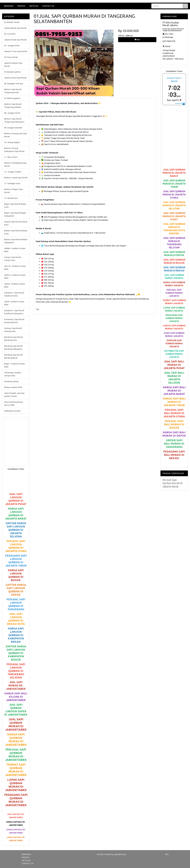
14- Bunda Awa (11, 198)
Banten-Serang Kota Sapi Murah (16, 135)
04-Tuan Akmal (11, 57)
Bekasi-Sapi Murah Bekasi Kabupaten (16, 241)
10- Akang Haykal (12, 142)
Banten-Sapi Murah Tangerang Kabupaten (14, 120)
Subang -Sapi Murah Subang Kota (13, 330)
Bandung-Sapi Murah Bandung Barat (13, 356)
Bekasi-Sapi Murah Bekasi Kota (16, 232)
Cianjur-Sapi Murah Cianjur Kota (13, 259)
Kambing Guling (11, 381)
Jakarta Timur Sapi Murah (16, 51)
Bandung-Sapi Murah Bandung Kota (13, 339)
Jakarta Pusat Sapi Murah (15, 40)
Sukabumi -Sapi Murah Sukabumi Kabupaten (14, 312)
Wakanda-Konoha (12, 411)
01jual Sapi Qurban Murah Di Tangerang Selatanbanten (173, 30)
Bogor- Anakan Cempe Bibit (14, 365)
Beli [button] (137, 40)
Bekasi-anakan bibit (13, 387)
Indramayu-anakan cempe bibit (13, 374)
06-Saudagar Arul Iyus (14, 84)
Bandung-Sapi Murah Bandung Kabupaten (13, 347)
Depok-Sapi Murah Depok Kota (16, 223)
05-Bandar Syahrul (12, 72)
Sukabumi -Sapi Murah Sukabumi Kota (14, 294)
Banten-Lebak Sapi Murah (16, 178)
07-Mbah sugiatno (12, 98)
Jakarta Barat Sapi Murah (15, 28)
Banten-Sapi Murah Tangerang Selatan (13, 106)
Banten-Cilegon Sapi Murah (13, 191)
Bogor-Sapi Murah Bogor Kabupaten (15, 214)
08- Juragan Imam (12, 113)
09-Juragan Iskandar (13, 128)
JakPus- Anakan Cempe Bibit (15, 276)
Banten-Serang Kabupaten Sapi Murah (14, 150)
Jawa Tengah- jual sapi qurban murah (14, 395)
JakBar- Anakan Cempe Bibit (15, 250)
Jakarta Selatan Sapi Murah (13, 65)
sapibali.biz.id (120, 854)
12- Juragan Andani (13, 172)
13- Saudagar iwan (12, 183)
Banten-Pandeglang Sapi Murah (15, 164)
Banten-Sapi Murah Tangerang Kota (13, 91)
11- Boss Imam (11, 157)
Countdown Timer (16, 469)
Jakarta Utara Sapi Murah (15, 78)
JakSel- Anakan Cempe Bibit (15, 285)
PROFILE (21, 6)
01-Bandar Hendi (12, 22)
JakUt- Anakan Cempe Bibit (14, 303)
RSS (167, 854)
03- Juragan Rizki (12, 45)
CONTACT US (48, 6)
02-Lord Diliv (10, 34)
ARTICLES (34, 6)
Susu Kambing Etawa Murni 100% (14, 403)
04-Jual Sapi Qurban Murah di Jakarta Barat (172, 483)
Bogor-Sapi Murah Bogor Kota (15, 205)
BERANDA (9, 6)
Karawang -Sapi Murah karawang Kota (14, 321)
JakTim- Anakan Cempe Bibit (15, 268)
